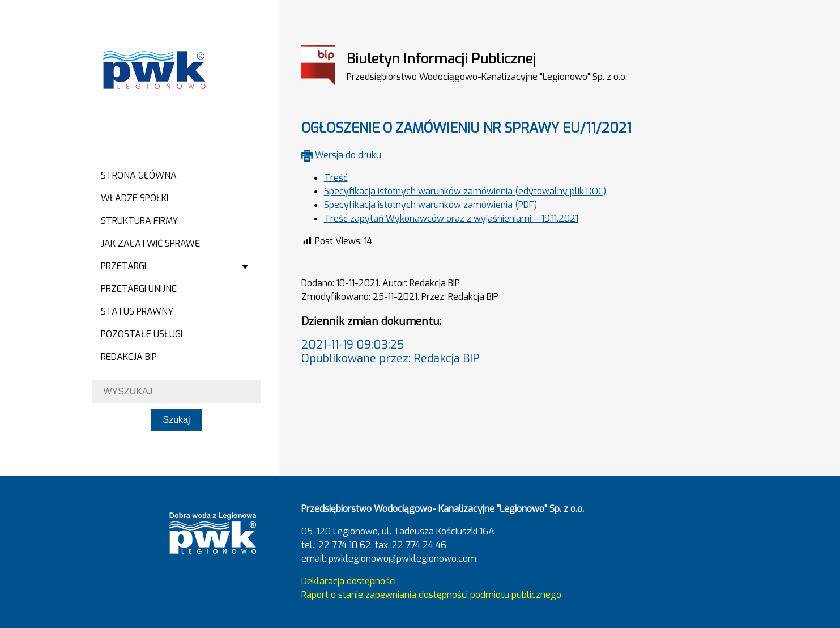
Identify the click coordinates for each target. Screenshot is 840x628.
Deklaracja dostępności (349, 581)
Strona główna (139, 175)
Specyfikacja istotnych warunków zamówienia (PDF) (430, 205)
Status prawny (137, 311)
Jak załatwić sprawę (150, 243)
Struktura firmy (139, 221)
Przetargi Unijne (139, 289)
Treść (336, 178)
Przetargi (123, 266)
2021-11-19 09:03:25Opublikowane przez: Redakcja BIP (390, 352)
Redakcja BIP (129, 357)
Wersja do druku (348, 155)
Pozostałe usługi (142, 334)
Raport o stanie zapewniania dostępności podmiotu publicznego (431, 595)
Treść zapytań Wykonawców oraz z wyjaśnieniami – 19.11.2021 (451, 218)
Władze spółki (135, 198)
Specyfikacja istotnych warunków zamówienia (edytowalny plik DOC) (465, 191)
